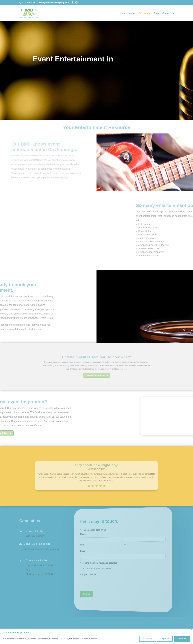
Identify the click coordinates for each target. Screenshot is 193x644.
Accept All (182, 639)
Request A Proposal (96, 77)
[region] (96, 636)
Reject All (165, 639)
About (132, 13)
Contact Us (168, 13)
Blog (156, 13)
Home (122, 13)
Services (143, 13)
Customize (148, 639)
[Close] (191, 630)
